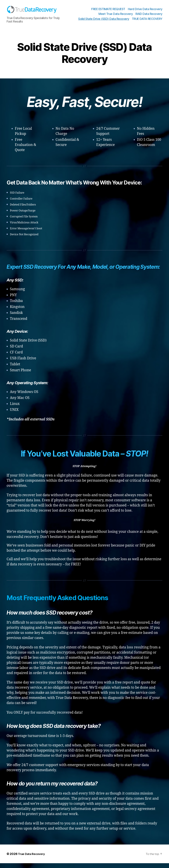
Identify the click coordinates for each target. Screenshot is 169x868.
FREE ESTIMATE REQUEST (108, 11)
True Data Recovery (32, 859)
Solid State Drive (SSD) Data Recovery (104, 21)
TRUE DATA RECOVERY (147, 21)
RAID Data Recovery (149, 16)
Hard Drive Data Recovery (145, 11)
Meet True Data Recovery (116, 16)
